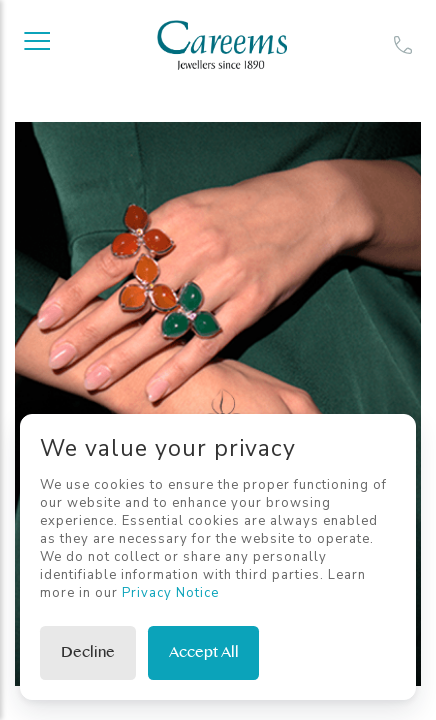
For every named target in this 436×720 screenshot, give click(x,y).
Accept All (204, 652)
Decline (88, 652)
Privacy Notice (170, 593)
